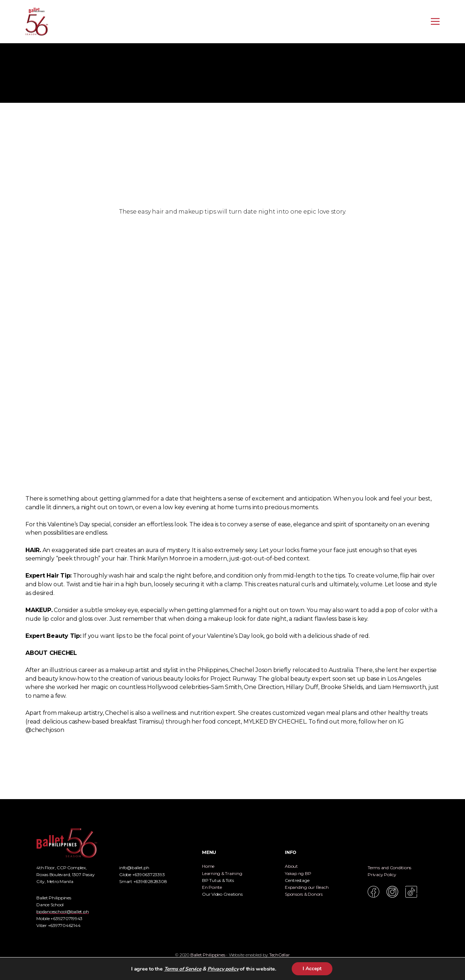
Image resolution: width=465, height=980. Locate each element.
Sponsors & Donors (304, 894)
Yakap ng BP (298, 873)
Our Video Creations (222, 894)
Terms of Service (183, 969)
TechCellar (280, 955)
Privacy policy (223, 969)
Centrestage (297, 880)
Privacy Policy (382, 874)
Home (208, 866)
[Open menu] (435, 21)
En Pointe (212, 887)
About (291, 866)
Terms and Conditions (389, 868)
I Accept (312, 969)
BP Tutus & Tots (218, 880)
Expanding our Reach (307, 887)
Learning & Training (222, 873)
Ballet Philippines (208, 955)
